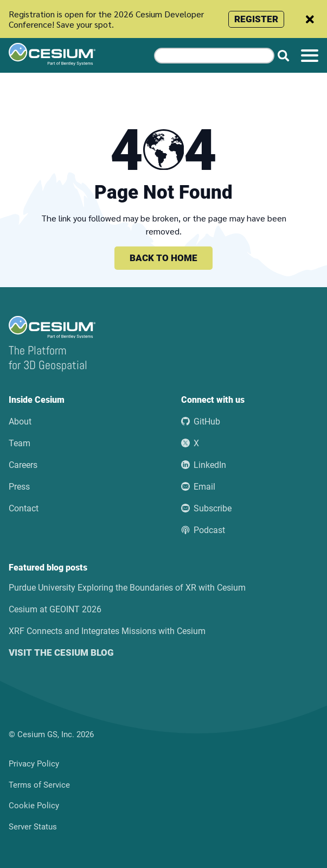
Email (198, 487)
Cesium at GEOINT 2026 (55, 609)
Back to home (163, 258)
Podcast (203, 530)
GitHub (201, 422)
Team (20, 443)
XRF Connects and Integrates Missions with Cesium (107, 631)
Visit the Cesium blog (61, 652)
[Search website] (283, 56)
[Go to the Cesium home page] (73, 54)
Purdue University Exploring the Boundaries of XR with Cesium (127, 588)
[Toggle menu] (310, 55)
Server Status (33, 827)
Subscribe (206, 508)
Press (19, 487)
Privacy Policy (34, 764)
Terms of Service (39, 785)
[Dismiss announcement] (310, 19)
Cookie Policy (34, 806)
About (20, 422)
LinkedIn (204, 465)
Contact (24, 508)
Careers (23, 465)
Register (256, 19)
